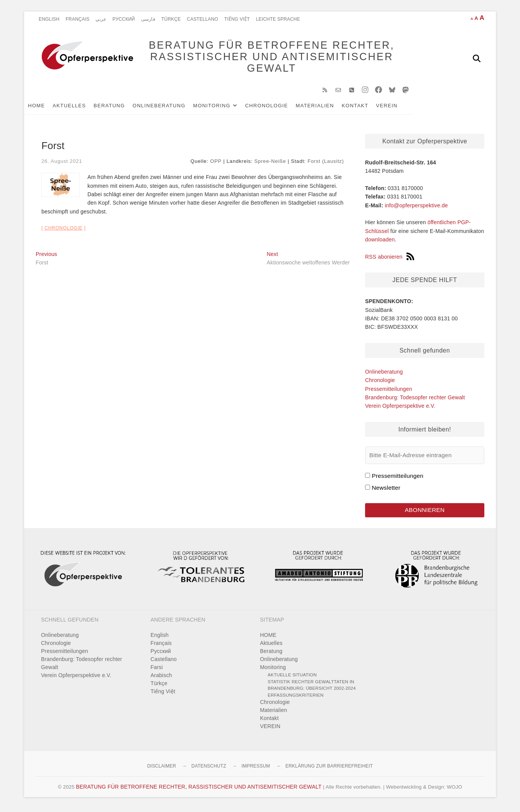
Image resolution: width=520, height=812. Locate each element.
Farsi (157, 671)
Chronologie (278, 108)
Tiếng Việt (237, 19)
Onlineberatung (171, 108)
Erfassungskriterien (296, 698)
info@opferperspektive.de (416, 208)
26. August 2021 (62, 163)
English (49, 19)
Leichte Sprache (278, 19)
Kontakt (367, 108)
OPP (216, 163)
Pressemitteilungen (389, 391)
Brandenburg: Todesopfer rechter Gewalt (415, 400)
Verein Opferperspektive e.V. (400, 408)
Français (77, 19)
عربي (101, 19)
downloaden (380, 242)
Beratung (121, 108)
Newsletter (386, 490)
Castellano (202, 19)
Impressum (256, 769)
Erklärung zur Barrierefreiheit (329, 769)
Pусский (124, 19)
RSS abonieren (390, 259)
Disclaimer (162, 769)
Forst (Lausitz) (326, 163)
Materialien (326, 108)
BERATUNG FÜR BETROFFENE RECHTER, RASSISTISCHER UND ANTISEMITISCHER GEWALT (264, 58)
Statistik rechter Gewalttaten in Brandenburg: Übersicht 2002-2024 (312, 688)
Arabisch (161, 679)
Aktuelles (81, 108)
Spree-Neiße (270, 163)
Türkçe (171, 19)
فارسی (148, 19)
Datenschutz (209, 769)
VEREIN (398, 108)
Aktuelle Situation (292, 678)
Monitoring (223, 108)
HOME (48, 108)
